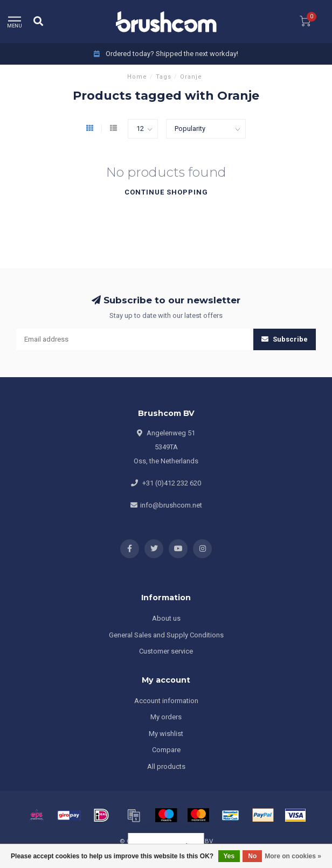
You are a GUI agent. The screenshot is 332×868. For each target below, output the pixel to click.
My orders (166, 717)
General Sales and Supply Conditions (166, 635)
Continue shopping (166, 192)
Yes (229, 856)
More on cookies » (293, 856)
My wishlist (166, 734)
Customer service (166, 651)
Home (137, 77)
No (252, 856)
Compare (166, 750)
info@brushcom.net (171, 505)
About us (166, 618)
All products (166, 766)
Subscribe (285, 339)
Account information (166, 701)
